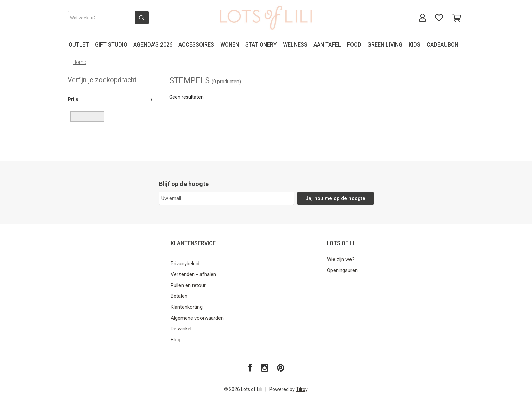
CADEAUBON (442, 45)
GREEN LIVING (385, 45)
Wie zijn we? (341, 259)
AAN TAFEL (327, 45)
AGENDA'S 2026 (153, 45)
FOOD (354, 45)
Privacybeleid (185, 264)
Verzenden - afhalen (193, 274)
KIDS (414, 45)
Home (79, 62)
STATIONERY (261, 45)
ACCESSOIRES (196, 45)
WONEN (230, 45)
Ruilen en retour (188, 285)
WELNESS (295, 45)
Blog (176, 340)
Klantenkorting (187, 307)
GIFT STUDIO (111, 45)
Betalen (179, 296)
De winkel (181, 329)
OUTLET (79, 45)
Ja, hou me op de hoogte (335, 198)
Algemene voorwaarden (197, 318)
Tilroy (302, 389)
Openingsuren (342, 270)
